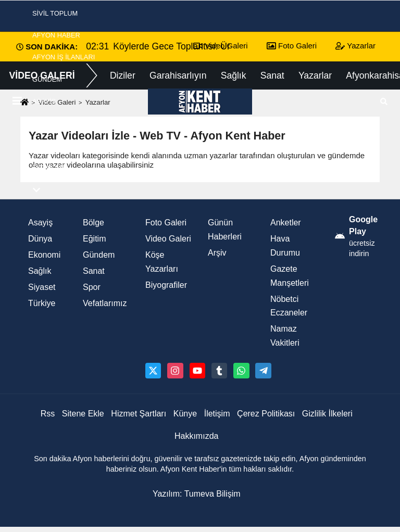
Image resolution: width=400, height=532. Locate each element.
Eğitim (94, 239)
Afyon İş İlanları (64, 57)
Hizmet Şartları (139, 414)
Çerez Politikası (266, 414)
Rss (48, 414)
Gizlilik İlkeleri (327, 414)
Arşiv (217, 253)
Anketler (286, 223)
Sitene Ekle (83, 414)
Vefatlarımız (105, 303)
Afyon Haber (56, 35)
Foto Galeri (166, 223)
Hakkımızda (196, 436)
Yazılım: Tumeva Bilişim (197, 494)
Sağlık (40, 271)
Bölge (93, 223)
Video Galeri (168, 239)
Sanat (94, 271)
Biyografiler (166, 285)
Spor (42, 145)
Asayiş (44, 101)
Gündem (47, 79)
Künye (185, 414)
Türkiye (42, 303)
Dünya (40, 239)
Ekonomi (48, 167)
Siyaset (46, 123)
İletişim (217, 414)
